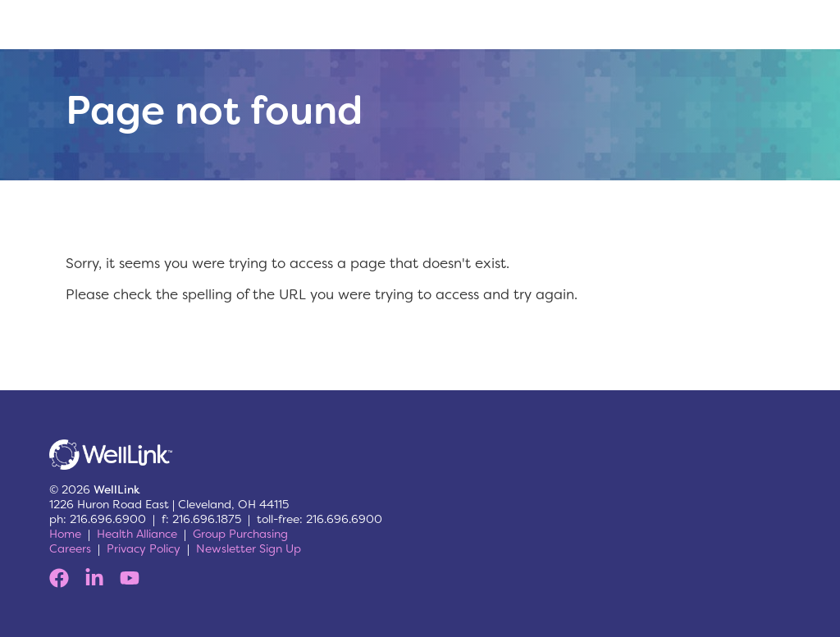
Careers (70, 548)
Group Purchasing (240, 534)
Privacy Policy (144, 548)
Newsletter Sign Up (249, 548)
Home (65, 534)
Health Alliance (137, 534)
